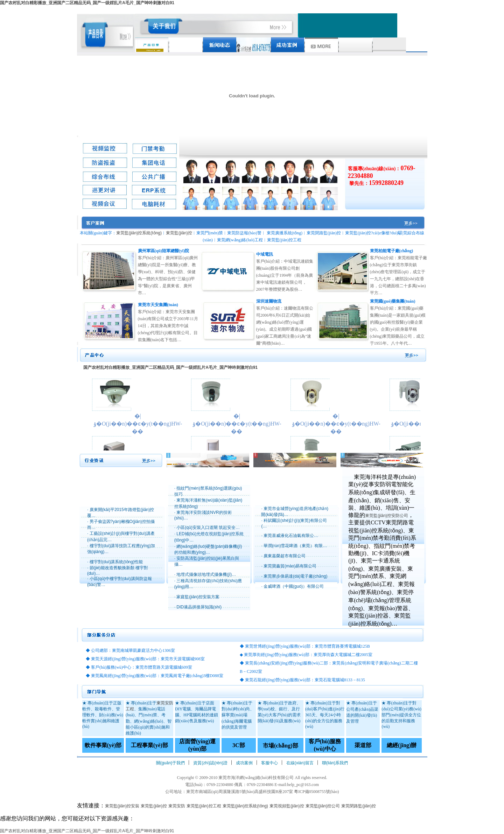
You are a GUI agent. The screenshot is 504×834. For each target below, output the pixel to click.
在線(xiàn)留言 (300, 763)
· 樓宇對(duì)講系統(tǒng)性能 (115, 562)
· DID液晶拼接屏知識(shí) (198, 607)
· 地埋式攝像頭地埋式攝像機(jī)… (205, 574)
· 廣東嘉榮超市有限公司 (283, 556)
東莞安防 (177, 806)
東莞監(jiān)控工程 (204, 806)
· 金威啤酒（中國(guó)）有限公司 (292, 586)
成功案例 (244, 763)
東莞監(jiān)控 (179, 233)
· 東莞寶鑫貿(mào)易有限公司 (289, 566)
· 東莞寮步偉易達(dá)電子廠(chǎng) (294, 576)
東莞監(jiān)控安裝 (122, 806)
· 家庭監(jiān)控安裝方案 (197, 597)
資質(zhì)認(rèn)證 (210, 763)
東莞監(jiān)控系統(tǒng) (139, 233)
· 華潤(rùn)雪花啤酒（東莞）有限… (294, 546)
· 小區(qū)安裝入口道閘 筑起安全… (207, 528)
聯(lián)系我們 (335, 763)
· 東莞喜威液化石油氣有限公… (290, 536)
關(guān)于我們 (171, 763)
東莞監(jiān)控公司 (323, 806)
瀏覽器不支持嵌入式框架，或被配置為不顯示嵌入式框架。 (252, 408)
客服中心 (269, 763)
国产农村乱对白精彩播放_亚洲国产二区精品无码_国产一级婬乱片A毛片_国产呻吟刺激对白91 (87, 3)
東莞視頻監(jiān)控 (287, 806)
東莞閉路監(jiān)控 (359, 806)
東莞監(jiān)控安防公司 (387, 516)
